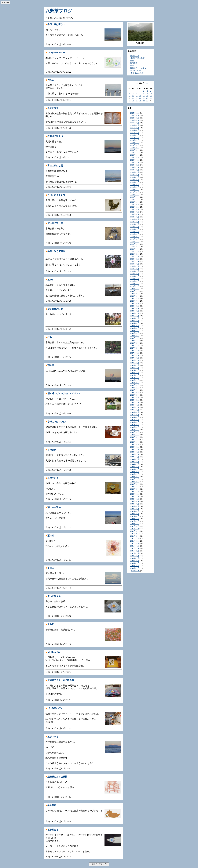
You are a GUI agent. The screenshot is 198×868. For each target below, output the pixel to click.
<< (133, 83)
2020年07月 (135, 271)
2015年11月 (135, 410)
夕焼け (133, 65)
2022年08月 (135, 209)
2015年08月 (135, 417)
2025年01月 (135, 138)
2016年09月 (135, 385)
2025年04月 (135, 130)
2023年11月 (135, 172)
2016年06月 (135, 392)
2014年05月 (135, 454)
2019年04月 (135, 308)
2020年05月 (135, 276)
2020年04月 (135, 279)
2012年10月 (135, 501)
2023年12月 (135, 170)
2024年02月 (135, 165)
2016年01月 (135, 405)
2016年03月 (135, 400)
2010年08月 (135, 566)
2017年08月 (135, 358)
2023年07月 (135, 182)
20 (137, 98)
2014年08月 (135, 447)
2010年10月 (135, 561)
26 (133, 101)
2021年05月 (135, 247)
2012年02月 (135, 521)
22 (144, 98)
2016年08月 (135, 388)
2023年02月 (135, 195)
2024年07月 (135, 153)
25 (129, 101)
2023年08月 (135, 180)
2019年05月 (135, 306)
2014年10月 (135, 442)
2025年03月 (135, 133)
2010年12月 (135, 556)
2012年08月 (135, 506)
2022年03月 (135, 222)
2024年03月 (135, 162)
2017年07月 (135, 360)
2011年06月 (135, 541)
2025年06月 (135, 125)
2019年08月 (135, 298)
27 (137, 101)
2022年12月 (135, 200)
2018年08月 (135, 328)
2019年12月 (135, 289)
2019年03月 (135, 311)
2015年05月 (135, 425)
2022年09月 (135, 207)
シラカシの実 (136, 70)
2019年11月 (135, 291)
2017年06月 (135, 363)
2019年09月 (135, 296)
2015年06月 (135, 422)
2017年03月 (135, 370)
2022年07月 (135, 212)
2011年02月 (135, 551)
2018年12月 (135, 318)
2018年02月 (135, 343)
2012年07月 (135, 509)
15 (144, 96)
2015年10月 (135, 412)
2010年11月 (135, 558)
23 (147, 98)
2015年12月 (135, 407)
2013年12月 (135, 467)
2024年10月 (135, 145)
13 (137, 96)
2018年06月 (135, 333)
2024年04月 (135, 160)
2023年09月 (135, 177)
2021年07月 (135, 242)
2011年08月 (135, 536)
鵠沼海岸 (134, 63)
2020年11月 (135, 261)
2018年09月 (135, 326)
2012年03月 (135, 519)
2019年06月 (135, 303)
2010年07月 (135, 568)
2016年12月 (135, 378)
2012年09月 (135, 504)
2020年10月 (135, 264)
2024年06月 (135, 155)
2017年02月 (135, 373)
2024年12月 (135, 140)
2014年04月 (135, 457)
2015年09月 (135, 415)
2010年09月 (135, 563)
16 (147, 96)
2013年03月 (135, 489)
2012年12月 (135, 496)
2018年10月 (135, 323)
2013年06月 (135, 482)
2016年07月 (135, 390)
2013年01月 (135, 494)
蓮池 (132, 61)
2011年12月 (135, 526)
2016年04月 (135, 397)
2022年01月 (135, 227)
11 (130, 96)
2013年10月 (135, 472)
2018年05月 (135, 336)
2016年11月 (135, 380)
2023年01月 (135, 197)
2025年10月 (135, 115)
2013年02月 (135, 491)
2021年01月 (135, 256)
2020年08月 (135, 269)
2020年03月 (135, 281)
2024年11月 (135, 143)
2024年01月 (135, 167)
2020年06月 (135, 274)
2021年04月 (135, 249)
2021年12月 (135, 229)
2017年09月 (135, 355)
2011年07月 (135, 538)
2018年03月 (135, 341)
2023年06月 (135, 185)
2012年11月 (135, 499)
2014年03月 (135, 459)
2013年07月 (135, 479)
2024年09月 (135, 148)
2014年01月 (135, 464)
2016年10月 (135, 383)
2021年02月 (135, 254)
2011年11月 (135, 529)
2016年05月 (135, 395)
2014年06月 (135, 452)
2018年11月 (135, 321)
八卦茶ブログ (59, 11)
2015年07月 (135, 420)
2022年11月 (135, 202)
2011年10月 (135, 531)
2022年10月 (135, 204)
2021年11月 (135, 232)
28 (140, 101)
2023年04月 (135, 190)
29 (144, 101)
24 (151, 98)
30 (147, 101)
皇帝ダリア (135, 56)
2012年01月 (135, 524)
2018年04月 (135, 338)
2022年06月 (135, 214)
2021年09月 (135, 237)
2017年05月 (135, 365)
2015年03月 (135, 430)
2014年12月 (135, 437)
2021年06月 (135, 244)
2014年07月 (135, 449)
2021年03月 (135, 251)
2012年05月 (135, 514)
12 (133, 96)
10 (151, 93)
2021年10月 (135, 234)
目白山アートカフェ (138, 68)
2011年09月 (135, 534)
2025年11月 (135, 113)
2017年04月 (135, 368)
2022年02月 (135, 224)
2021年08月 (135, 239)
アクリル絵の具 (137, 73)
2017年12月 (135, 348)
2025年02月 (135, 135)
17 (151, 96)
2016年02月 (135, 402)
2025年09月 (135, 118)
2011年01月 (135, 553)
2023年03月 (135, 192)
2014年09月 (135, 444)
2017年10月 (135, 353)
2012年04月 (135, 516)
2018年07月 (135, 331)
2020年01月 (135, 286)
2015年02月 (135, 432)
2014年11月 (135, 439)
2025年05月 (135, 128)
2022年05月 (135, 217)
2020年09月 (135, 266)
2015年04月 (135, 427)
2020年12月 (135, 259)
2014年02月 (135, 462)
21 (140, 98)
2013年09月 (135, 474)
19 (133, 98)
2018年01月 (135, 345)
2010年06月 (135, 571)
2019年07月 (135, 301)
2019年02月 (135, 313)
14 (140, 96)
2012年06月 (135, 511)
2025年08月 (135, 120)
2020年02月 (135, 284)
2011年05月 (135, 543)
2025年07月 (135, 123)
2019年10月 (135, 294)
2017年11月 (135, 350)
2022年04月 (135, 219)
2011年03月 (135, 548)
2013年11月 (135, 469)
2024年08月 (135, 150)
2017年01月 (135, 375)
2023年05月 (135, 187)
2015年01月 (135, 435)
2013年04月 (135, 487)
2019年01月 (135, 316)
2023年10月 (135, 175)
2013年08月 (135, 477)
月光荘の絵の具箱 (137, 58)
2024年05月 (135, 157)
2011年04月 (135, 546)
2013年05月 (135, 484)
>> (147, 83)
